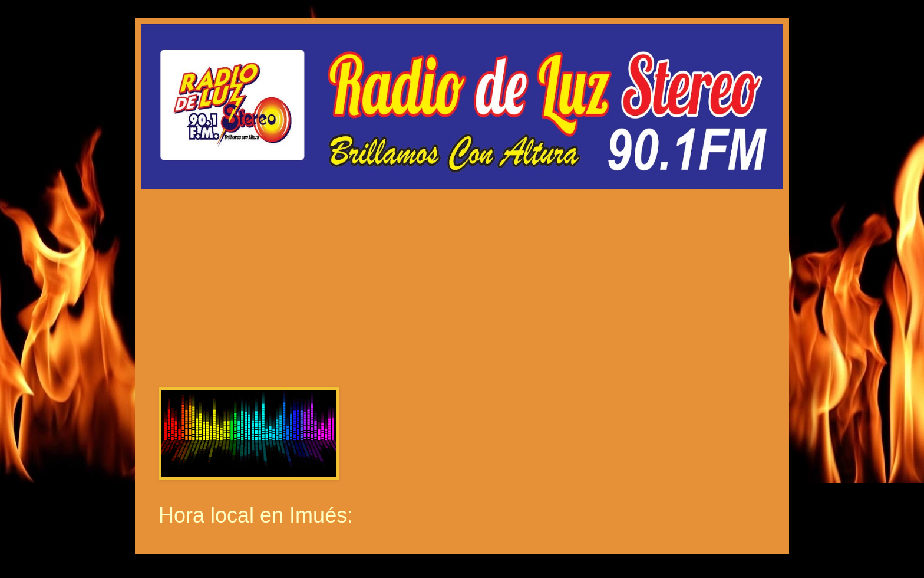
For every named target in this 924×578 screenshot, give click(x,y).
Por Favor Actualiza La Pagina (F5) (462, 278)
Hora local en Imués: (256, 515)
